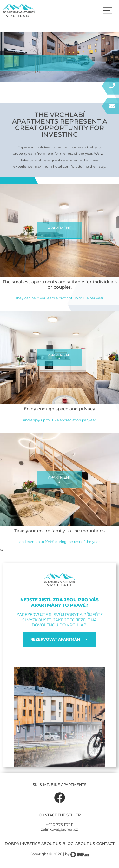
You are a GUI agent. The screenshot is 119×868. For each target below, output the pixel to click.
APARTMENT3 (60, 480)
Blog (68, 844)
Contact (106, 844)
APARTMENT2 (60, 357)
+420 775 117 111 (60, 825)
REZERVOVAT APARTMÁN (60, 640)
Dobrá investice (22, 844)
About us (51, 844)
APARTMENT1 (60, 230)
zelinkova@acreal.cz (60, 829)
